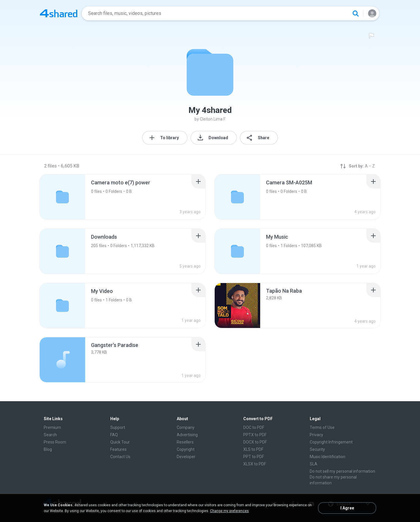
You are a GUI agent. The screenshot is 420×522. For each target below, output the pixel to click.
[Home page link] (59, 13)
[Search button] (356, 13)
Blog (48, 449)
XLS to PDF (253, 449)
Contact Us (120, 457)
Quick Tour (120, 442)
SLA (314, 464)
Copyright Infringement (331, 442)
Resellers (185, 442)
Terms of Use (322, 427)
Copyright (186, 449)
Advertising (187, 435)
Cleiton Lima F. (213, 119)
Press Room (55, 442)
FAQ (114, 435)
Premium (52, 427)
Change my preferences (229, 511)
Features (118, 449)
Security (317, 449)
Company (186, 427)
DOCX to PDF (255, 442)
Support (118, 427)
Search (50, 435)
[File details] (237, 305)
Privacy (316, 435)
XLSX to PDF (255, 464)
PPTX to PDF (255, 435)
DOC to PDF (254, 427)
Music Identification (328, 457)
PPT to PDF (254, 457)
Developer (186, 457)
